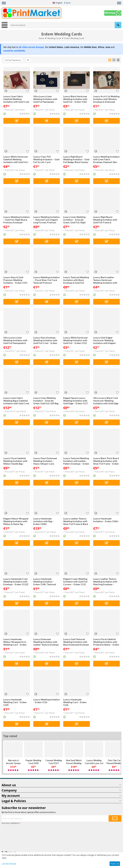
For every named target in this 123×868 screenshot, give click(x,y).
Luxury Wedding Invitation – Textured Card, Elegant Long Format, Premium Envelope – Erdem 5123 (47, 220)
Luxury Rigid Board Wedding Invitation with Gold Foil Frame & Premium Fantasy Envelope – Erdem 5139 (105, 220)
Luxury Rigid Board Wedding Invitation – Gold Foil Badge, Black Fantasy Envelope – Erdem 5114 (76, 159)
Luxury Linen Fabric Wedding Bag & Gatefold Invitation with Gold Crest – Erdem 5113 (16, 401)
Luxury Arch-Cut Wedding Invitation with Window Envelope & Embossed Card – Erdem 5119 (106, 99)
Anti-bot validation (10, 823)
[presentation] (15, 837)
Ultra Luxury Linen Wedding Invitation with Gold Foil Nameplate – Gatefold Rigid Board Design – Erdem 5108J (45, 99)
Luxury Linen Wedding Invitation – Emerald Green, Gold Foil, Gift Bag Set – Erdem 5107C (46, 401)
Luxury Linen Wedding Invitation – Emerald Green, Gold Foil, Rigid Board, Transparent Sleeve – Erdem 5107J (76, 220)
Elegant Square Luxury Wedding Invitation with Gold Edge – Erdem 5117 (76, 401)
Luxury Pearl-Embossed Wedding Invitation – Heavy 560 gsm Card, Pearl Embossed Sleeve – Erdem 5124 (45, 461)
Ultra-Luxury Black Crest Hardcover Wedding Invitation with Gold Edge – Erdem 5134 (106, 401)
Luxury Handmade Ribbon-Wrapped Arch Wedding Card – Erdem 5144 (15, 642)
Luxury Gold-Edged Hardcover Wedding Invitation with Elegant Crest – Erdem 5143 (104, 340)
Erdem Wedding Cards (74, 38)
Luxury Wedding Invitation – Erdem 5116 (47, 701)
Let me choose (9, 864)
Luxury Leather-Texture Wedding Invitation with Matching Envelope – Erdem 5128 (105, 582)
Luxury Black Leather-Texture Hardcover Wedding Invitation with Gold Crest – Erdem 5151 (106, 280)
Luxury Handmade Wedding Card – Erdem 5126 (75, 702)
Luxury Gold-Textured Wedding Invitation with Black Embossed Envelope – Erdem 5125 (76, 642)
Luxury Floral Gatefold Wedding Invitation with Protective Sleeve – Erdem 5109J (106, 642)
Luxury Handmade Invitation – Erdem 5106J (106, 520)
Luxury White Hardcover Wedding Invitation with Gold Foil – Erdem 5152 (76, 340)
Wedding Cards (54, 38)
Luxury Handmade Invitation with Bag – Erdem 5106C (44, 521)
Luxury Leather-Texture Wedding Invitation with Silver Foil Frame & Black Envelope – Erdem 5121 (76, 521)
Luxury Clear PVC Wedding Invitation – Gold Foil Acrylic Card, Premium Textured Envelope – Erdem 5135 (46, 159)
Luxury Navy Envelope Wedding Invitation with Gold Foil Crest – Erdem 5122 (45, 340)
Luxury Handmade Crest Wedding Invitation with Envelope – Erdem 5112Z (16, 582)
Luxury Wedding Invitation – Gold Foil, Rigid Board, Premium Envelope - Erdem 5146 (17, 220)
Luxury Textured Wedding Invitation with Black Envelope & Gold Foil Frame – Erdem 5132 (76, 280)
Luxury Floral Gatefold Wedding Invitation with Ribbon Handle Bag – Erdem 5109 (15, 461)
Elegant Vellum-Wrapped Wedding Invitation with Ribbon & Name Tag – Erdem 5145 (16, 521)
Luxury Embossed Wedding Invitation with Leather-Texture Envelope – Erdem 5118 (46, 642)
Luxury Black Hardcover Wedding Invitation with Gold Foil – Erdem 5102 (75, 99)
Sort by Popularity (14, 60)
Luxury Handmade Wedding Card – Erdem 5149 (15, 702)
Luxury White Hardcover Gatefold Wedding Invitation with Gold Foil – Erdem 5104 (16, 159)
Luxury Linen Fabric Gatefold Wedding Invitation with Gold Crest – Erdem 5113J (16, 99)
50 (29, 60)
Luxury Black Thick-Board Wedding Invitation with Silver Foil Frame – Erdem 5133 (106, 461)
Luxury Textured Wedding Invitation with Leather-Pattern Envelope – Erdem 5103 (76, 461)
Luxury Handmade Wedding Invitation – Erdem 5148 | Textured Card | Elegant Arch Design (45, 582)
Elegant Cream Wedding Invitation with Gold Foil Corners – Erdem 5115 (75, 582)
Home (41, 38)
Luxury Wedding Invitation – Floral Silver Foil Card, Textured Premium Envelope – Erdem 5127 (47, 280)
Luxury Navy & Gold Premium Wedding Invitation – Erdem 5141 (15, 280)
